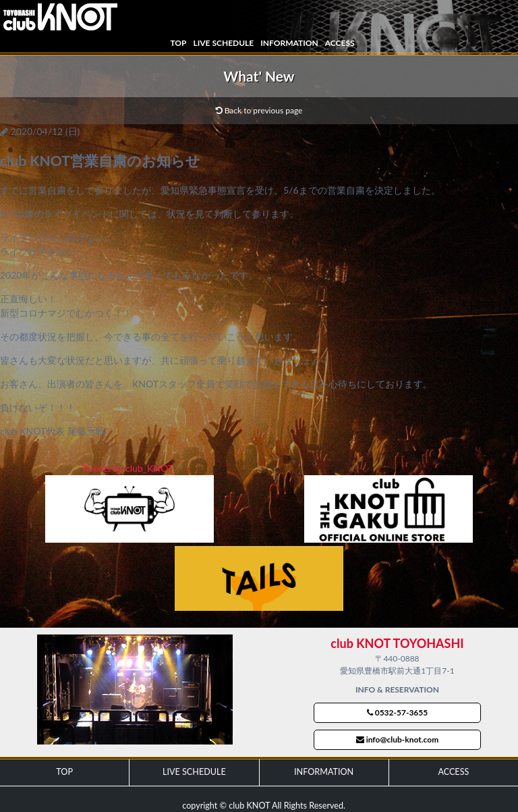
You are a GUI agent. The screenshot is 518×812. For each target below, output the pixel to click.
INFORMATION (289, 43)
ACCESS (340, 43)
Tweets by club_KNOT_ (130, 468)
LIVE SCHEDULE (223, 43)
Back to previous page (259, 110)
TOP (178, 43)
